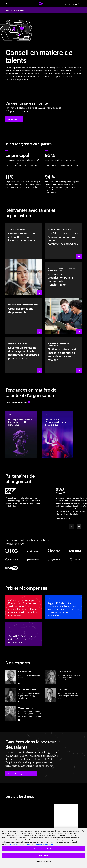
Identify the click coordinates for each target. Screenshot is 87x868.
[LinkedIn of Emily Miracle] (59, 683)
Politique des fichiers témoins (20, 844)
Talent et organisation (15, 10)
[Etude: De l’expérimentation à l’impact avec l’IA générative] (21, 434)
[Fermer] (83, 831)
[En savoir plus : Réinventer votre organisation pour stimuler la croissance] (63, 298)
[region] (43, 848)
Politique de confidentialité (43, 844)
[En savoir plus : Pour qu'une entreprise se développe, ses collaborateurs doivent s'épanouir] (24, 316)
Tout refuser (44, 855)
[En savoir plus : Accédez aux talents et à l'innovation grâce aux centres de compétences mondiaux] (63, 241)
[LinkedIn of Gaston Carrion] (19, 720)
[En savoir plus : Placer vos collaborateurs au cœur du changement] (24, 355)
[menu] (7, 4)
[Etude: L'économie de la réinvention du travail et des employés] (58, 434)
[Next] (79, 527)
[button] (14, 119)
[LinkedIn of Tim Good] (59, 702)
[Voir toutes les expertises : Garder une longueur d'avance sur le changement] (18, 402)
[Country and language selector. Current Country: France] (74, 4)
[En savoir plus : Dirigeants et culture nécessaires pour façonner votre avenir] (24, 259)
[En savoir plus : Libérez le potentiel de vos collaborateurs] (63, 355)
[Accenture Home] (41, 4)
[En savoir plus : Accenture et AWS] (63, 518)
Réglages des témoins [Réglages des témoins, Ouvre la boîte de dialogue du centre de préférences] (44, 862)
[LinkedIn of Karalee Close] (19, 683)
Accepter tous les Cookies (43, 849)
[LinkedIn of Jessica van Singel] (19, 702)
